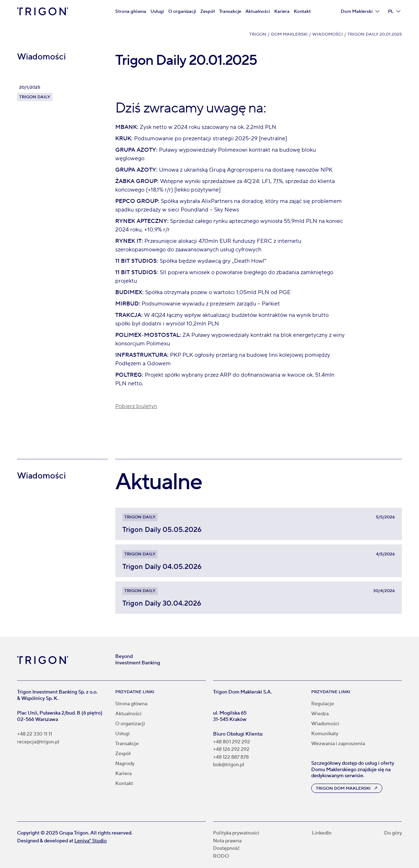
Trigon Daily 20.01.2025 (375, 34)
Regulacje (323, 704)
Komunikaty (325, 734)
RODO (221, 856)
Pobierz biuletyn (136, 406)
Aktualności (258, 11)
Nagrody (125, 764)
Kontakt (302, 11)
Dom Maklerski (289, 34)
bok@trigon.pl (229, 765)
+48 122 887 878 (231, 757)
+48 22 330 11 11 (35, 734)
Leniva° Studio (91, 841)
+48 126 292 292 (231, 750)
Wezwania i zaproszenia (338, 744)
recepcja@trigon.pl (38, 742)
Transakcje (230, 11)
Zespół (208, 11)
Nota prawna (227, 841)
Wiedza (320, 714)
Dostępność (226, 849)
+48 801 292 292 (232, 742)
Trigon (258, 34)
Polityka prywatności (236, 833)
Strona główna (131, 11)
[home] (43, 11)
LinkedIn (322, 833)
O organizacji (182, 11)
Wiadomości (328, 34)
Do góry (393, 833)
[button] (360, 11)
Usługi (157, 11)
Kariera (282, 11)
